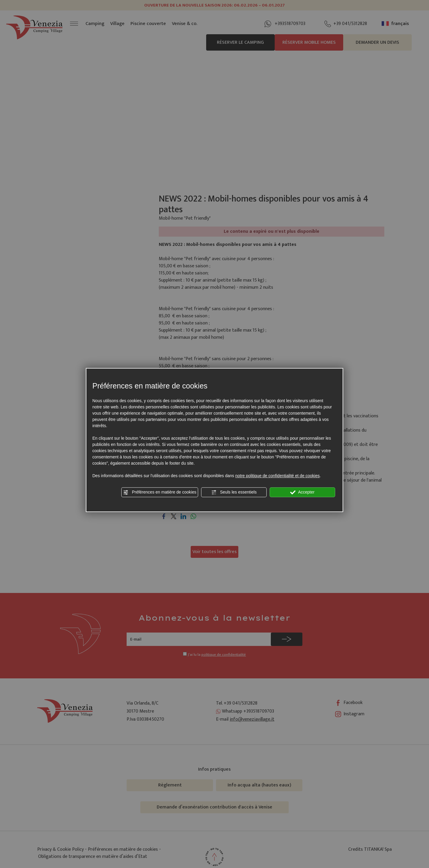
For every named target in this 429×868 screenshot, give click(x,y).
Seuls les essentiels (234, 492)
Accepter (302, 492)
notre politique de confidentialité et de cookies (278, 476)
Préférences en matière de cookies (160, 492)
